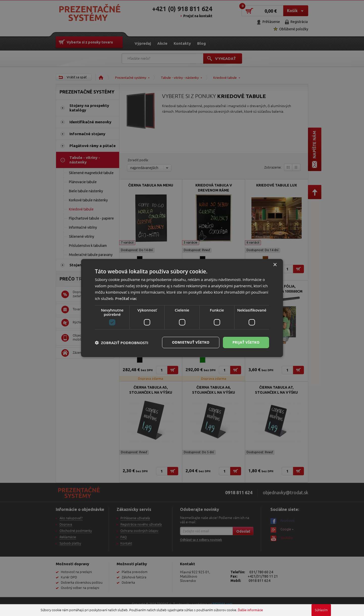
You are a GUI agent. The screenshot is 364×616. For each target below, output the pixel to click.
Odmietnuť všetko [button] (191, 342)
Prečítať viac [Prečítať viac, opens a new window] (126, 299)
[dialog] (182, 308)
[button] (122, 343)
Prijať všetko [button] (246, 342)
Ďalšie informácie (250, 610)
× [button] (275, 265)
